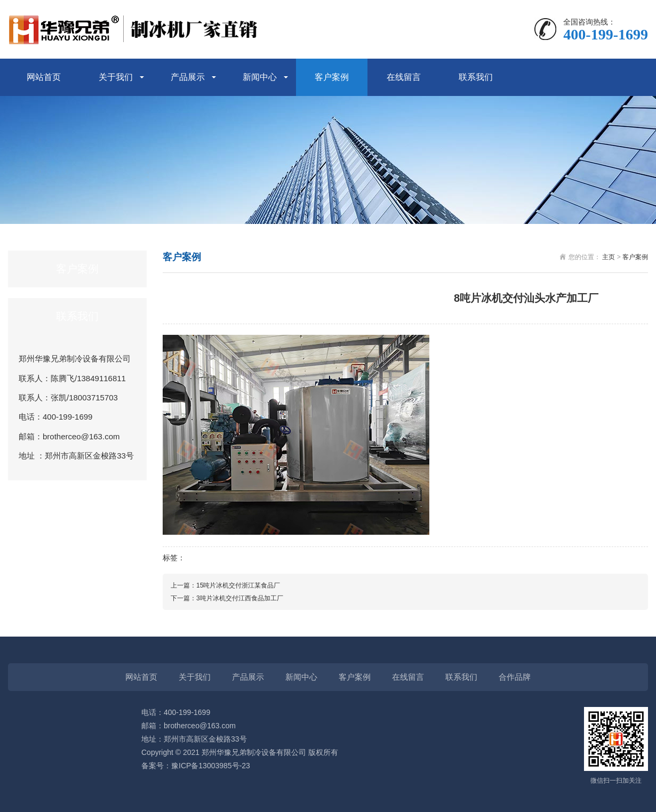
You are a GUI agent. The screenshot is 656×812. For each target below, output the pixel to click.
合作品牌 (515, 677)
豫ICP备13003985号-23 (211, 766)
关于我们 (116, 77)
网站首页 (44, 77)
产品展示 (188, 77)
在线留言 (404, 77)
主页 (609, 257)
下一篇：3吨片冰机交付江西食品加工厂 (227, 598)
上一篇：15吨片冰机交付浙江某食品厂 (225, 585)
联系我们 (476, 77)
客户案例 (332, 77)
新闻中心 (260, 77)
